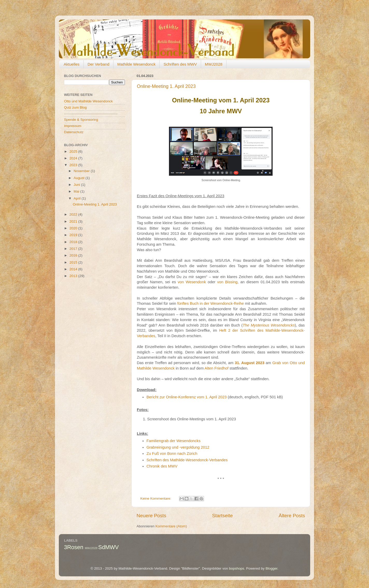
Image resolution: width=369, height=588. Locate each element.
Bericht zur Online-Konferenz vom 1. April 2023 (186, 397)
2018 (74, 242)
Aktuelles (72, 64)
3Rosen (74, 547)
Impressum (73, 126)
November (82, 171)
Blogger (272, 568)
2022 (74, 214)
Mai (77, 191)
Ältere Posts (292, 516)
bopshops (237, 568)
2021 (74, 221)
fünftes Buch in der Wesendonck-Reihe (211, 303)
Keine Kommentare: (156, 498)
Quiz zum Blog (75, 107)
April (78, 198)
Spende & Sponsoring (81, 120)
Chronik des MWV (162, 466)
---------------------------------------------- (91, 114)
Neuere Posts (151, 516)
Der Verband (98, 64)
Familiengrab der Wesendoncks (173, 441)
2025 (74, 151)
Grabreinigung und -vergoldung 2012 (178, 447)
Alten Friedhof (216, 368)
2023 (74, 165)
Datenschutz (74, 132)
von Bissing (227, 282)
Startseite (222, 516)
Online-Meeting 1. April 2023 (166, 86)
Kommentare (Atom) (171, 526)
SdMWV (108, 547)
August (80, 178)
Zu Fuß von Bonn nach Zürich (172, 454)
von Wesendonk (192, 282)
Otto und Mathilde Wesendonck (88, 101)
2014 (74, 269)
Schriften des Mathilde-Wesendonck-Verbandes (187, 460)
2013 (74, 276)
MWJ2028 (214, 64)
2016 (74, 255)
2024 (74, 158)
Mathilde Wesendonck (136, 64)
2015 (74, 262)
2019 (74, 235)
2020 (74, 228)
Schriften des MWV (180, 64)
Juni (77, 185)
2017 (74, 249)
